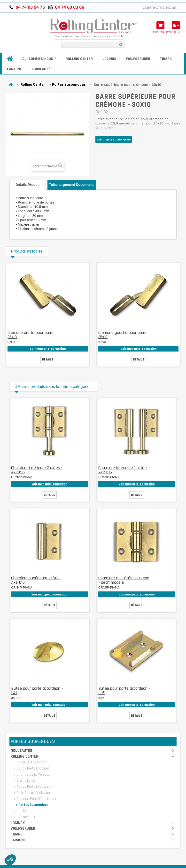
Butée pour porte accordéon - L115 (124, 691)
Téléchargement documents (72, 185)
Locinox (109, 59)
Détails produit (28, 185)
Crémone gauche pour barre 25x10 (122, 335)
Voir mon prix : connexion (114, 139)
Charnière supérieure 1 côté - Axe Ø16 (36, 580)
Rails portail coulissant (33, 793)
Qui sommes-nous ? (39, 59)
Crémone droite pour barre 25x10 (31, 335)
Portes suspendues (69, 85)
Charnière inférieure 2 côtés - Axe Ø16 (37, 470)
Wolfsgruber (138, 59)
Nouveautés (42, 69)
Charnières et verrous (33, 774)
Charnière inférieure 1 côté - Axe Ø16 (123, 470)
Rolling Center (79, 59)
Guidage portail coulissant (36, 799)
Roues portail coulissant (35, 787)
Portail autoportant (31, 762)
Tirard (166, 59)
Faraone (14, 69)
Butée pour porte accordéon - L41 (37, 691)
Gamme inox (25, 817)
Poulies (22, 811)
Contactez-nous (160, 8)
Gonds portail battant (32, 768)
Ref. (99, 112)
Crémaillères (26, 781)
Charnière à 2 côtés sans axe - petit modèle (124, 580)
